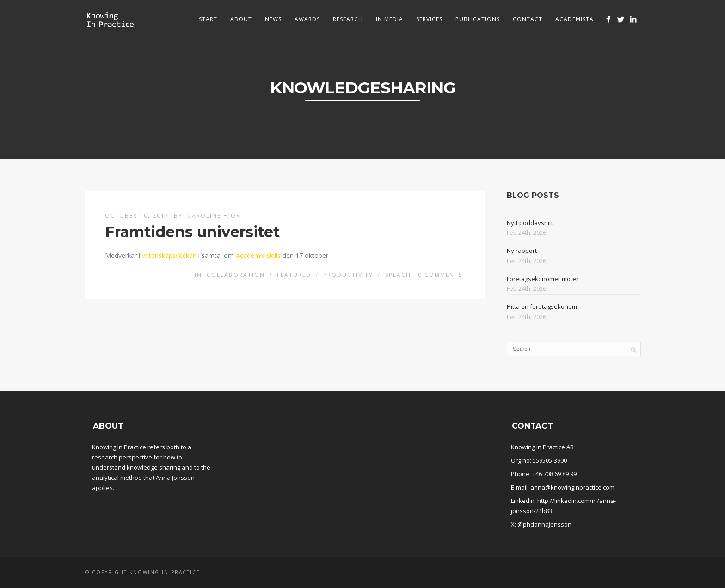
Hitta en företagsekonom (542, 306)
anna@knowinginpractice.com (572, 487)
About (241, 19)
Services (429, 19)
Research (348, 19)
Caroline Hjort (216, 216)
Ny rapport (522, 251)
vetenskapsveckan (169, 255)
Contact (528, 19)
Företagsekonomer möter (543, 279)
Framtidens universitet (192, 232)
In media (390, 19)
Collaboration (236, 275)
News (273, 19)
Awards (307, 19)
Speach (398, 275)
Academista (574, 19)
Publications (478, 19)
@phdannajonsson (544, 524)
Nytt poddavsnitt (530, 223)
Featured (294, 275)
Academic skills (258, 255)
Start (208, 19)
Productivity (348, 275)
